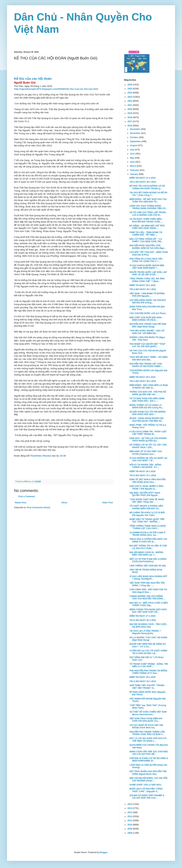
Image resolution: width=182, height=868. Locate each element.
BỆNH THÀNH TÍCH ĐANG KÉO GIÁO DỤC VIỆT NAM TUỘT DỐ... (148, 611)
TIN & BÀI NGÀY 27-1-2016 (143, 475)
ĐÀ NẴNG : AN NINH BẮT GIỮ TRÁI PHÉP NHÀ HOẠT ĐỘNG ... (147, 227)
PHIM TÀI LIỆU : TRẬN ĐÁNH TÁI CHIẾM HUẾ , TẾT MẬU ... (146, 234)
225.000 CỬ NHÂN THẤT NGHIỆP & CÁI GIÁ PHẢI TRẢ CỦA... (147, 797)
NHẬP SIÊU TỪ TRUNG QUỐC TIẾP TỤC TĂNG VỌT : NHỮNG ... (147, 520)
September (136, 141)
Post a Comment (27, 496)
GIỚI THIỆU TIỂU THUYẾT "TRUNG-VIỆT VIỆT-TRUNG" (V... (147, 687)
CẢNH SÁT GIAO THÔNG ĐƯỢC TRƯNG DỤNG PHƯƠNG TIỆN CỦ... (148, 207)
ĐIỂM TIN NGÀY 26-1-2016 (142, 677)
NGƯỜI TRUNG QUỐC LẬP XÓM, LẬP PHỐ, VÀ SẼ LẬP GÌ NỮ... (148, 273)
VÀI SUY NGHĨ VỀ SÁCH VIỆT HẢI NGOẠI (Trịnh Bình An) (146, 726)
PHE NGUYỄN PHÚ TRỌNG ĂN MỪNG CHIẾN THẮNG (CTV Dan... (148, 672)
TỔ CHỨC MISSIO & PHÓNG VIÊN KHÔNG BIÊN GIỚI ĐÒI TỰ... (146, 507)
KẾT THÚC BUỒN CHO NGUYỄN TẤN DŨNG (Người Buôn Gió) (148, 773)
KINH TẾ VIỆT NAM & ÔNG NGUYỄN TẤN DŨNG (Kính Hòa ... (148, 481)
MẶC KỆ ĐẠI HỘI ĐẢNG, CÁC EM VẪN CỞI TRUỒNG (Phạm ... (148, 779)
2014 (130, 808)
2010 (130, 825)
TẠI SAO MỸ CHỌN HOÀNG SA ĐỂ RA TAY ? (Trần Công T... (148, 194)
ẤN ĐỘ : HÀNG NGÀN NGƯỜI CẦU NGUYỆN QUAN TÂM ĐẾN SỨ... (147, 420)
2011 (130, 821)
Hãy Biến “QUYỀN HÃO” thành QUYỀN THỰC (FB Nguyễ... (145, 494)
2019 (130, 113)
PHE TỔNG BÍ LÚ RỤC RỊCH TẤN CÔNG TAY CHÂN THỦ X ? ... (146, 260)
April (133, 162)
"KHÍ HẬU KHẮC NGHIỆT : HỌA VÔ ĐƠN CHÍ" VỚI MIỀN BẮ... (147, 332)
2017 (130, 121)
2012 (130, 816)
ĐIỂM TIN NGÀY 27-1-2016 (142, 616)
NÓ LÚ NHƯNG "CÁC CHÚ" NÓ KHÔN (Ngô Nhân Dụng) (148, 639)
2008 (130, 833)
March (133, 166)
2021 (130, 105)
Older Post (108, 503)
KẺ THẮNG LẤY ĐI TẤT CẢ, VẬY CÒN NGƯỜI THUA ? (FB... (148, 446)
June (133, 154)
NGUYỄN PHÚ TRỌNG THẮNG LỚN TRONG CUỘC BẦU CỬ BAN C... (147, 733)
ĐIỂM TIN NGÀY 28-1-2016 (142, 471)
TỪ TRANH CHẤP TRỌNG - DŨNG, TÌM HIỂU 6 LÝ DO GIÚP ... (149, 665)
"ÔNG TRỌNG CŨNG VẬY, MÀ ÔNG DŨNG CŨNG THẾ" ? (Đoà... (147, 280)
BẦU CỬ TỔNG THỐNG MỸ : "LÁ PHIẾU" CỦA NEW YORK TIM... (146, 240)
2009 (130, 829)
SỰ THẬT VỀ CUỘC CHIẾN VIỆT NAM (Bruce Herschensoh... (148, 713)
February (135, 170)
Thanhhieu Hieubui (41, 456)
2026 (130, 85)
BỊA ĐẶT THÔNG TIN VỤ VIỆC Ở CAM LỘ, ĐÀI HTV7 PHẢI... (148, 547)
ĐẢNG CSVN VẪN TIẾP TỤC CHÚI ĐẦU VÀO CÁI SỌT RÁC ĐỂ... (149, 753)
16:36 (63, 456)
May (132, 158)
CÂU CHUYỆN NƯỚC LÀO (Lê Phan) (148, 313)
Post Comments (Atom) (38, 508)
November (135, 133)
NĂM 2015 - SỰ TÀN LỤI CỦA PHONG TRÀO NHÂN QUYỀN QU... (148, 440)
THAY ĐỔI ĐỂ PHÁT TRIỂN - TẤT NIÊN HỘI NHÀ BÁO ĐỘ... (148, 358)
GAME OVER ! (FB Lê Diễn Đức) (145, 785)
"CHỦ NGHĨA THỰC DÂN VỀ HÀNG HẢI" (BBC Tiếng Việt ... (147, 501)
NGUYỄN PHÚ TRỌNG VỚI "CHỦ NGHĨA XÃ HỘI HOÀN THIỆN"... (146, 365)
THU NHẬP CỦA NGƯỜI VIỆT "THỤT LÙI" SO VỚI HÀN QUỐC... (147, 345)
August (134, 145)
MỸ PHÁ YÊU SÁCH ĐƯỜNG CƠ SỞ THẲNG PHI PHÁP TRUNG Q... (147, 187)
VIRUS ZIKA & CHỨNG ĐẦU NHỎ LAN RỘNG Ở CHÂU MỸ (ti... (148, 540)
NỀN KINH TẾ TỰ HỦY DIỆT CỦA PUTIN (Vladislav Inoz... (146, 453)
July (132, 150)
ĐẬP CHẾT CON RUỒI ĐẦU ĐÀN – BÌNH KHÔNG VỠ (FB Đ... (146, 319)
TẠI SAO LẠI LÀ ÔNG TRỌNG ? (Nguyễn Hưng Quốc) (145, 632)
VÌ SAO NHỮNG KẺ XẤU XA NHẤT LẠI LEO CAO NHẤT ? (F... (148, 459)
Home (64, 503)
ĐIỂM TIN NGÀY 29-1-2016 (142, 377)
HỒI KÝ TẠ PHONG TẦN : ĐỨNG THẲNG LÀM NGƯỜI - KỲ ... (145, 466)
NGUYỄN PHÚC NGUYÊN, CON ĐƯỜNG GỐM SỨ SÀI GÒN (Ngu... (148, 247)
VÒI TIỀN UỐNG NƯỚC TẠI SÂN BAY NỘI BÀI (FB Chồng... (148, 301)
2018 (130, 117)
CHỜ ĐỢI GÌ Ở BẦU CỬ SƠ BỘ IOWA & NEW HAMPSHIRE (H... (149, 760)
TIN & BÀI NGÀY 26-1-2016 (143, 620)
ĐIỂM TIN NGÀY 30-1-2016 (142, 285)
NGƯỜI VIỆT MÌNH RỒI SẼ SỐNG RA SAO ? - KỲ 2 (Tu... (148, 645)
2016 (130, 126)
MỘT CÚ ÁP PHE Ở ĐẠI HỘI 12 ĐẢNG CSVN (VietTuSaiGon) (148, 560)
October (134, 137)
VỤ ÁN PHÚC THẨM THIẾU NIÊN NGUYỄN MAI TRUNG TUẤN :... (146, 220)
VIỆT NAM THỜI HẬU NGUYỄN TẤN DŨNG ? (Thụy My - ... (147, 584)
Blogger (104, 852)
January (134, 174)
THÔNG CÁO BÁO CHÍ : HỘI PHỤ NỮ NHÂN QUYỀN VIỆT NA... (148, 393)
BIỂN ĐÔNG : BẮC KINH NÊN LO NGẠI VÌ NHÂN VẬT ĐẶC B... (149, 386)
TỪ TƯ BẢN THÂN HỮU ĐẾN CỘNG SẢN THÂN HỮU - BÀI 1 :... (147, 400)
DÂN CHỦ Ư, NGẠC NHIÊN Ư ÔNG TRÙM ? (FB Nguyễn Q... (146, 487)
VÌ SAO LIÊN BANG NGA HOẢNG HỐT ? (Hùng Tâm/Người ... (148, 578)
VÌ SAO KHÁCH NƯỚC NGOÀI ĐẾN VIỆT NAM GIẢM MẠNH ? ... (147, 267)
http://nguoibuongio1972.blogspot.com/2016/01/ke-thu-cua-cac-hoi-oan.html (56, 89)
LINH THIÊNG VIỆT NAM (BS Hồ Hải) (148, 566)
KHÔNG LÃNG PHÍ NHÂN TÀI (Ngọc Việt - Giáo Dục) (147, 339)
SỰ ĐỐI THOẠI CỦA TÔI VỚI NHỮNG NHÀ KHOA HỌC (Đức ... (148, 413)
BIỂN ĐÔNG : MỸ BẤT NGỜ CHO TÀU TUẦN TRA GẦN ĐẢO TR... (148, 200)
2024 (130, 93)
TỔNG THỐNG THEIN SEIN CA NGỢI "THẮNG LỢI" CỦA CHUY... (148, 527)
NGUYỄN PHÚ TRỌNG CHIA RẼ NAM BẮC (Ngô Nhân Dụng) (148, 325)
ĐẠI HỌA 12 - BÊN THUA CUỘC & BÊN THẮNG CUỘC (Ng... (149, 604)
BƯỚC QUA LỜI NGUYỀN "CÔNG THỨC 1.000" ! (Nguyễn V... (146, 790)
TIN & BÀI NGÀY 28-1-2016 (143, 381)
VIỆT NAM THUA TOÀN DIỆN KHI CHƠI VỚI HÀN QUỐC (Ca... (146, 720)
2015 (130, 804)
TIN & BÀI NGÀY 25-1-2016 (143, 681)
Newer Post (21, 503)
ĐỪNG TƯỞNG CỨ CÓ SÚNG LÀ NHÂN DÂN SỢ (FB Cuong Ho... (146, 406)
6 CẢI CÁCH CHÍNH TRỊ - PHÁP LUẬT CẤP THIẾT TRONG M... (148, 433)
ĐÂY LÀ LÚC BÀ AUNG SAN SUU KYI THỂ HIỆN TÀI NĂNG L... (148, 740)
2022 (130, 101)
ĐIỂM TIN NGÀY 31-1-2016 (142, 178)
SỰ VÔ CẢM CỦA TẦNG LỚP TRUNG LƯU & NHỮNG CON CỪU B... (148, 214)
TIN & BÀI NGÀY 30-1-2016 (143, 182)
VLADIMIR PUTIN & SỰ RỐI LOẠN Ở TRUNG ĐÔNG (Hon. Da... (147, 534)
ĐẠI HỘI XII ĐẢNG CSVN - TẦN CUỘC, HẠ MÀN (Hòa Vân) (148, 625)
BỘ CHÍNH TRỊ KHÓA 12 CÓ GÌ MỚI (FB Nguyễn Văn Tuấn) (147, 514)
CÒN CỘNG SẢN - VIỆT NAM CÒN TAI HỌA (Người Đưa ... (148, 591)
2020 (130, 109)
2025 (130, 89)
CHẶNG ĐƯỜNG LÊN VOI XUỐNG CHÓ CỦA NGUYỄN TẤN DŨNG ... (147, 597)
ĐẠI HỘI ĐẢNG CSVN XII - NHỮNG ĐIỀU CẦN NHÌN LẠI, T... (146, 554)
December (135, 129)
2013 (130, 812)
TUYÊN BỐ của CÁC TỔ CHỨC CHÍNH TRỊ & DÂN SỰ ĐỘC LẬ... (148, 652)
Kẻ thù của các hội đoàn (33, 79)
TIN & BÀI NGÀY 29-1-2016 (143, 289)
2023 (130, 97)
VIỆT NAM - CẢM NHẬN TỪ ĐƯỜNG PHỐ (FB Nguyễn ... (147, 295)
